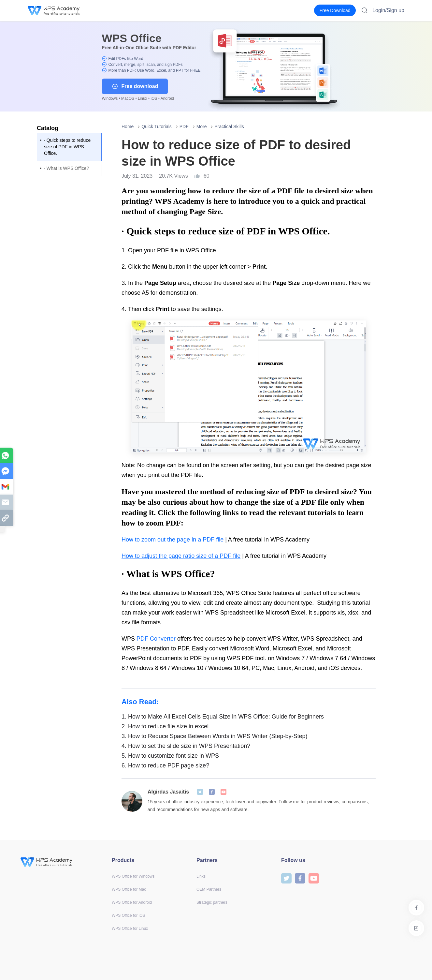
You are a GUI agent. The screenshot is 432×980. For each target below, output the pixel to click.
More (202, 126)
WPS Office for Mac (129, 889)
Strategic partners (212, 902)
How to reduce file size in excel (165, 726)
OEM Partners (209, 889)
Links (201, 876)
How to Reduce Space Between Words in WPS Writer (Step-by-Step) (215, 736)
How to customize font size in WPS (170, 756)
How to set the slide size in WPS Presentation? (186, 746)
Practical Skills (229, 126)
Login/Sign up (388, 10)
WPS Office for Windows (133, 876)
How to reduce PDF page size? (165, 765)
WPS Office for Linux (130, 928)
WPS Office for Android (132, 902)
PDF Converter (156, 639)
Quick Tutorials (157, 126)
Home (128, 126)
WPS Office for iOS (128, 915)
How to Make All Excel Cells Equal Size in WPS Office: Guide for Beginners (223, 717)
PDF (184, 126)
